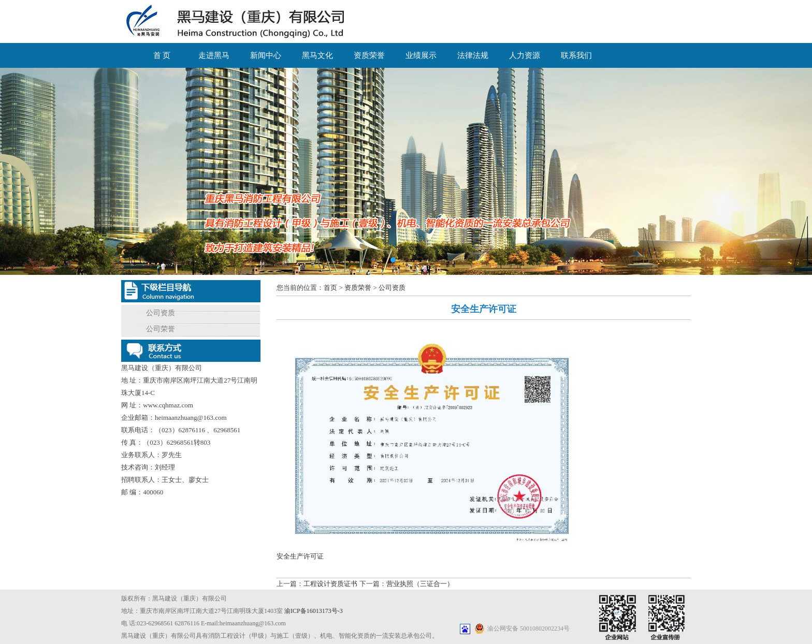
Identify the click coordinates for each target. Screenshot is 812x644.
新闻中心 (266, 55)
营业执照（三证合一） (420, 584)
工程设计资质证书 (330, 584)
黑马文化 (317, 55)
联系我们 (576, 55)
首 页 (162, 55)
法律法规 (473, 55)
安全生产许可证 (300, 556)
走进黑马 (214, 55)
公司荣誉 (161, 329)
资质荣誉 (369, 55)
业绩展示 (421, 55)
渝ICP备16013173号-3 (314, 611)
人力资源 (525, 55)
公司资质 (161, 313)
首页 (330, 288)
